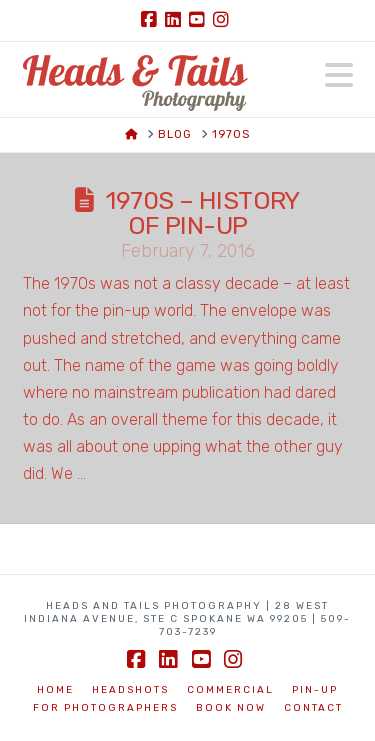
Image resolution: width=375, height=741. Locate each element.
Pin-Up (315, 690)
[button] (339, 75)
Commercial (230, 690)
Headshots (130, 690)
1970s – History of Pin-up (202, 213)
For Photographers (105, 708)
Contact (313, 708)
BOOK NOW (231, 708)
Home (55, 690)
